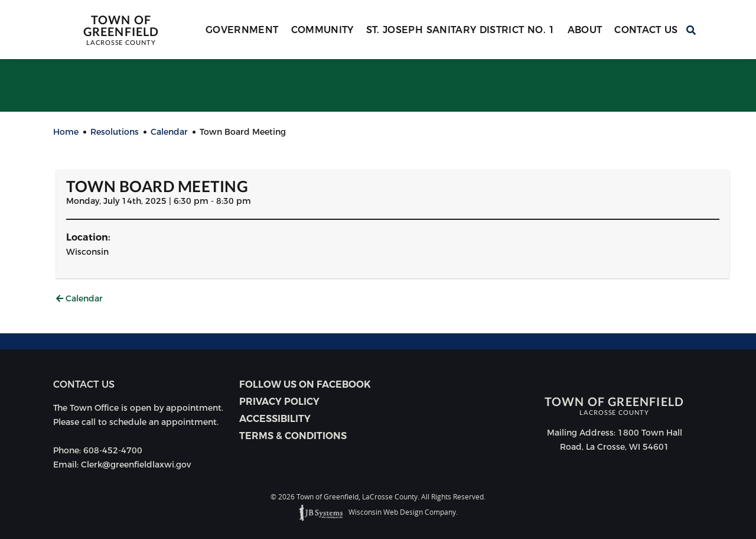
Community (322, 30)
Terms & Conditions (293, 436)
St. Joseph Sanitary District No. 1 (461, 30)
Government (242, 30)
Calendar (79, 298)
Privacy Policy (279, 402)
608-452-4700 (113, 450)
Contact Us (646, 30)
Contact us (84, 384)
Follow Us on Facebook (305, 384)
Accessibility (275, 419)
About (585, 30)
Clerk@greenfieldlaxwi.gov (136, 465)
